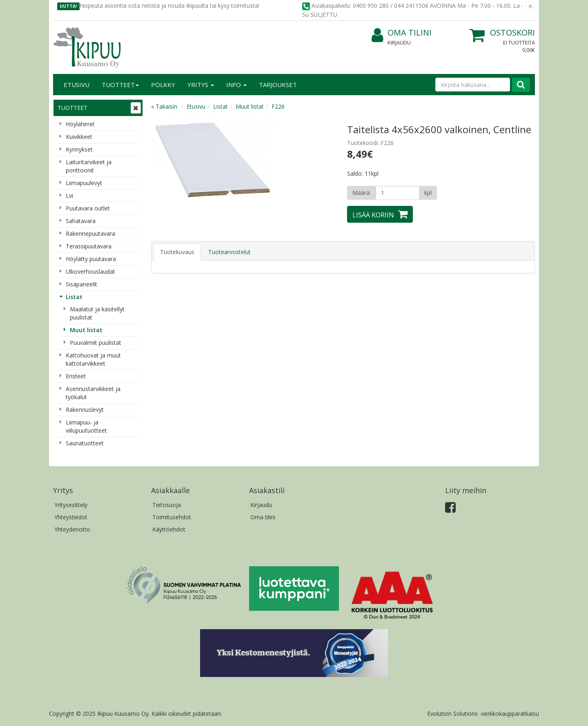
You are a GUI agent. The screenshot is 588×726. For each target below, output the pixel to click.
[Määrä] (398, 193)
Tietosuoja (167, 505)
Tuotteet (120, 85)
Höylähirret (80, 124)
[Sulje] (530, 6)
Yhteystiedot (71, 517)
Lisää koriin (373, 215)
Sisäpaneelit (81, 284)
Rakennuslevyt (85, 410)
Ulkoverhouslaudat (90, 271)
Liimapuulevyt (84, 183)
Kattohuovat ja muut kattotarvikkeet (93, 359)
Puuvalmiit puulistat (96, 343)
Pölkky (163, 85)
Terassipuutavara (89, 246)
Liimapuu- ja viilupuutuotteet (86, 426)
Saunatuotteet (85, 443)
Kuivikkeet (79, 137)
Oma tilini (402, 33)
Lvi (69, 195)
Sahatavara (81, 221)
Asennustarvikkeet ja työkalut (93, 393)
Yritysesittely (71, 505)
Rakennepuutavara (90, 233)
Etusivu (77, 85)
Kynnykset (79, 149)
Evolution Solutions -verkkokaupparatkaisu (483, 714)
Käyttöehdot (169, 529)
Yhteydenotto (72, 529)
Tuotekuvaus (177, 252)
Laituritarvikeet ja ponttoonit (89, 166)
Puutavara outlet (88, 208)
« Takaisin (164, 106)
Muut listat (86, 330)
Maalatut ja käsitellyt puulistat (97, 313)
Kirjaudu (399, 42)
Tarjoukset (278, 85)
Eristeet (76, 376)
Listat (74, 297)
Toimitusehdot (172, 517)
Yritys (201, 85)
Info (236, 85)
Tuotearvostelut (229, 252)
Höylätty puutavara (91, 259)
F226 (278, 106)
